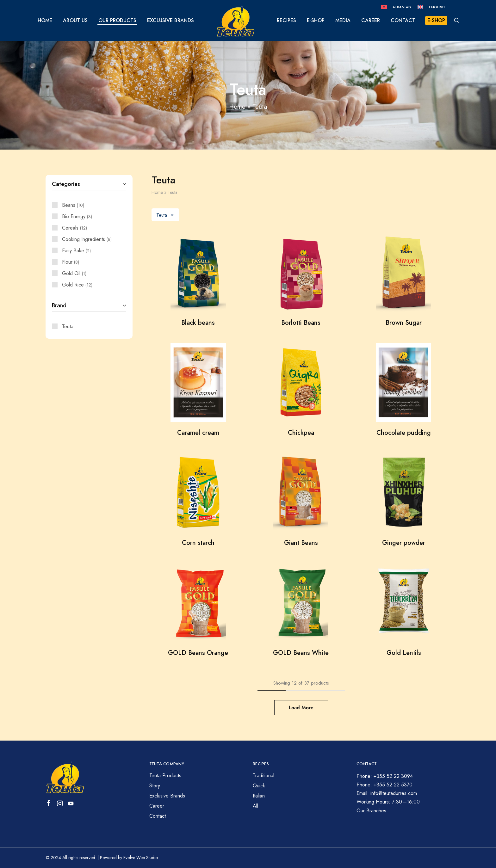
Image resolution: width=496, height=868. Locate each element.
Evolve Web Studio (141, 858)
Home (45, 21)
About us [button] (75, 21)
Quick (259, 786)
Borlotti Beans (301, 323)
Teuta (165, 215)
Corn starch (198, 543)
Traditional (263, 776)
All (255, 806)
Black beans (198, 323)
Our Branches (371, 811)
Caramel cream (198, 433)
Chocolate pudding (404, 433)
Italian (259, 796)
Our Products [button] (117, 21)
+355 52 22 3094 (393, 776)
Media (343, 21)
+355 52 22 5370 (393, 785)
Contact (403, 21)
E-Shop (316, 21)
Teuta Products (165, 776)
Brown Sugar (404, 323)
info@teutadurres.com (394, 793)
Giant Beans (301, 543)
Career (371, 21)
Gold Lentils (404, 653)
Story (155, 786)
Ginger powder (404, 543)
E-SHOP (436, 20)
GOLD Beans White (301, 653)
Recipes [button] (286, 21)
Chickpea (301, 433)
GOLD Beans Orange (198, 653)
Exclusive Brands (170, 21)
